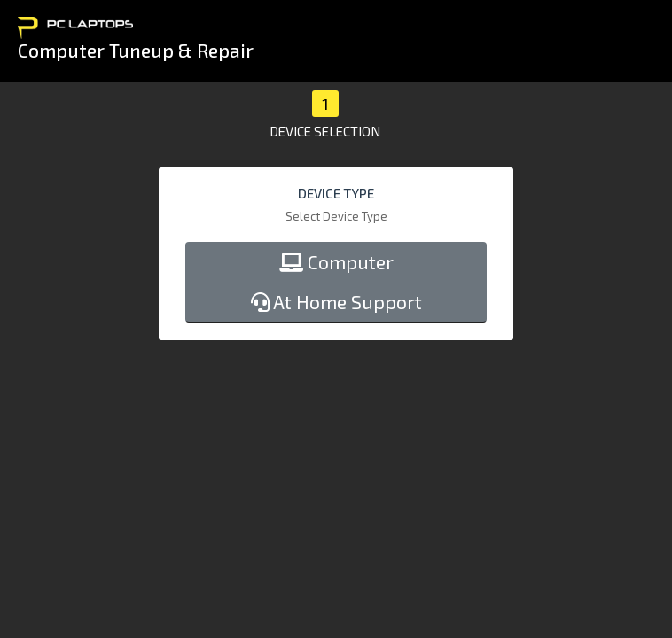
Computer (336, 262)
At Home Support (336, 302)
